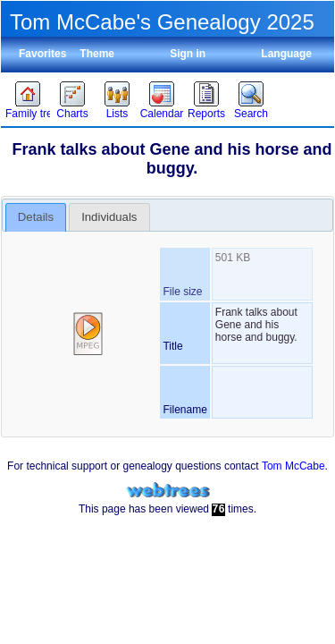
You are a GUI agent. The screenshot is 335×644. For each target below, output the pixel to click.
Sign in (188, 54)
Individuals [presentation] (109, 217)
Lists (117, 114)
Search (251, 114)
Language (286, 54)
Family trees (28, 114)
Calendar (162, 114)
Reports (206, 114)
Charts (72, 114)
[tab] (36, 217)
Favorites (42, 54)
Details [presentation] (36, 217)
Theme (97, 54)
